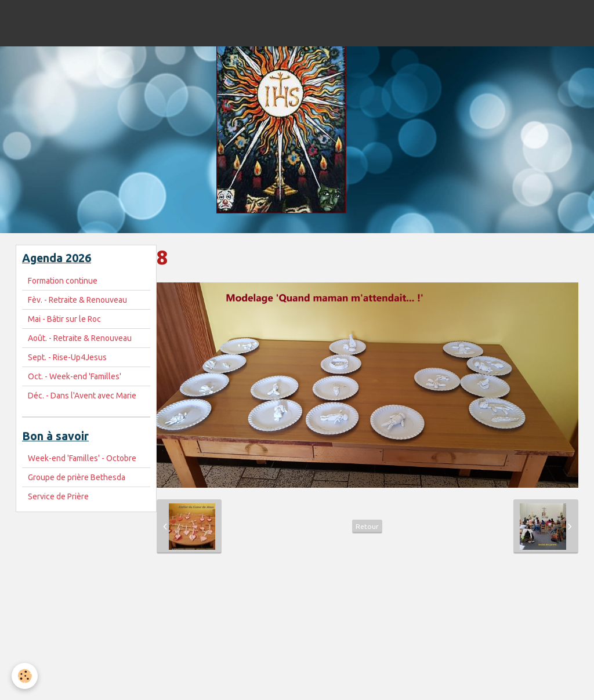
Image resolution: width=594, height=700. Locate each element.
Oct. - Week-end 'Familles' (75, 376)
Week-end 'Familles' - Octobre (82, 458)
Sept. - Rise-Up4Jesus (67, 357)
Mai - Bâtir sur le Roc (64, 319)
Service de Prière (58, 496)
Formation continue (63, 281)
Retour (367, 526)
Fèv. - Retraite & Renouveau (77, 300)
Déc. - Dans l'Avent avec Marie (82, 396)
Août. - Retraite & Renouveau (80, 338)
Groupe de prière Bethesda (77, 477)
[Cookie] (25, 676)
